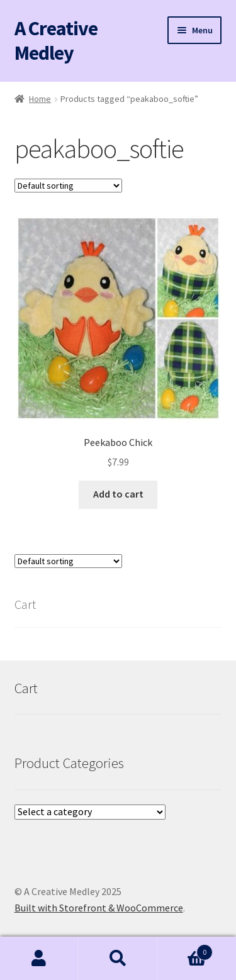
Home (40, 99)
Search (118, 959)
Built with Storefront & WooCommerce (99, 908)
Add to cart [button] (118, 494)
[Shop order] (68, 186)
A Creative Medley (56, 41)
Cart (185, 949)
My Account (39, 959)
